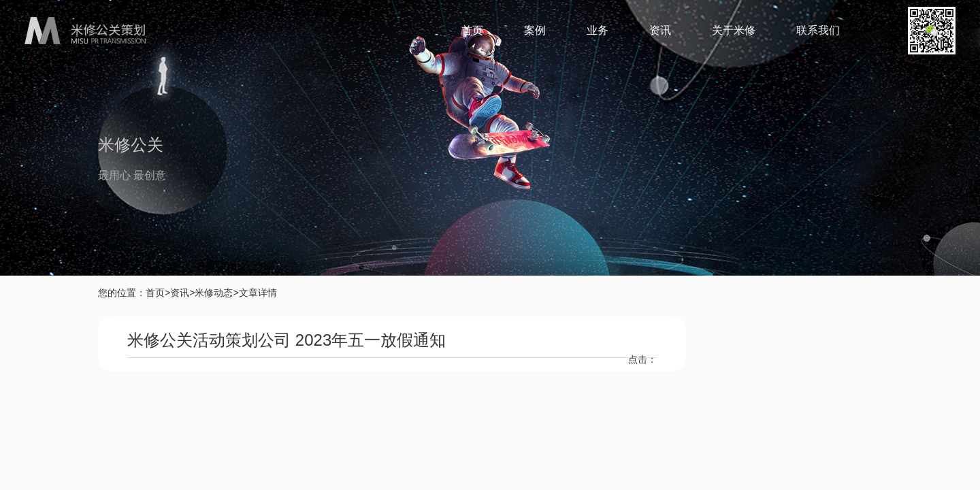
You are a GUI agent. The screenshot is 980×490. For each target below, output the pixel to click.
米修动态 (214, 293)
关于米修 (734, 30)
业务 (598, 30)
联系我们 (818, 30)
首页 (472, 30)
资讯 (660, 30)
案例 (535, 30)
